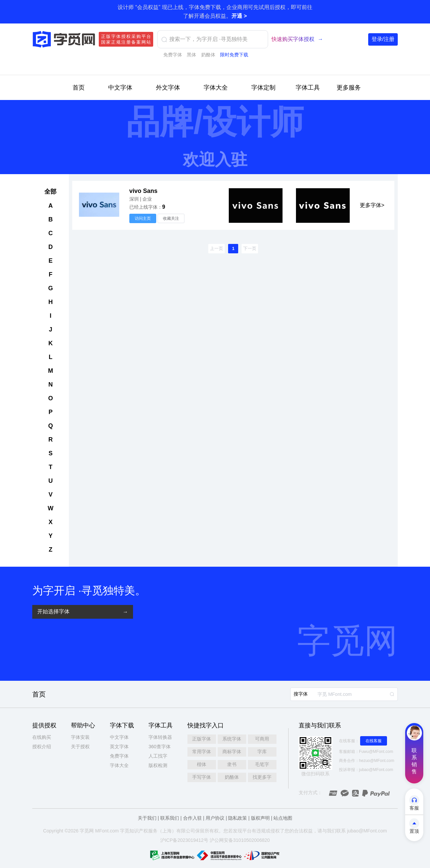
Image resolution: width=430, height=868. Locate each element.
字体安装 (80, 737)
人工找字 (158, 756)
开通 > (239, 16)
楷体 (202, 764)
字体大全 (216, 88)
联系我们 (170, 818)
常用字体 (202, 752)
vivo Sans (143, 191)
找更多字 (262, 777)
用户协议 (215, 818)
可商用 (262, 739)
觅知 (129, 831)
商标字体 (232, 752)
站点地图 (283, 818)
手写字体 (202, 777)
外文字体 (168, 88)
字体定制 (263, 88)
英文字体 (119, 747)
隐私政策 (238, 818)
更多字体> (372, 205)
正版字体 (202, 739)
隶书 (232, 764)
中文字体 (120, 88)
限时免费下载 (234, 55)
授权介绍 (42, 747)
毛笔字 (262, 764)
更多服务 (349, 88)
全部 (50, 192)
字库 (262, 752)
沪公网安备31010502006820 (240, 840)
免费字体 (173, 55)
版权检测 (158, 765)
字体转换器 (160, 737)
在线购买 (42, 737)
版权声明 (260, 818)
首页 (79, 88)
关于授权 (80, 747)
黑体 (191, 55)
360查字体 (159, 747)
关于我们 (147, 818)
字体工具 (308, 88)
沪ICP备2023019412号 (184, 840)
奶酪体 (208, 55)
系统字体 (232, 739)
